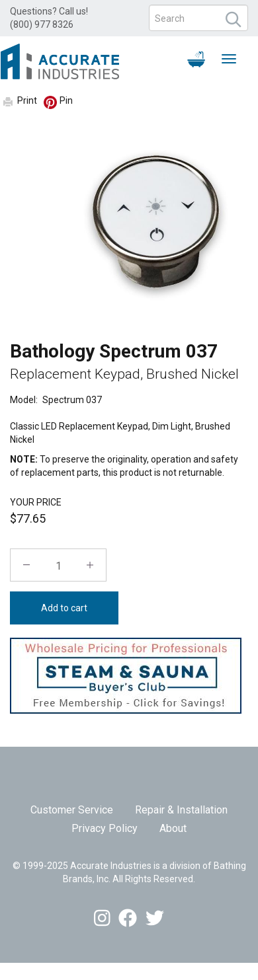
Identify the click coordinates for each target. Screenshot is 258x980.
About (173, 828)
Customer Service (72, 810)
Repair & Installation (181, 810)
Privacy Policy (105, 828)
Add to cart (64, 608)
